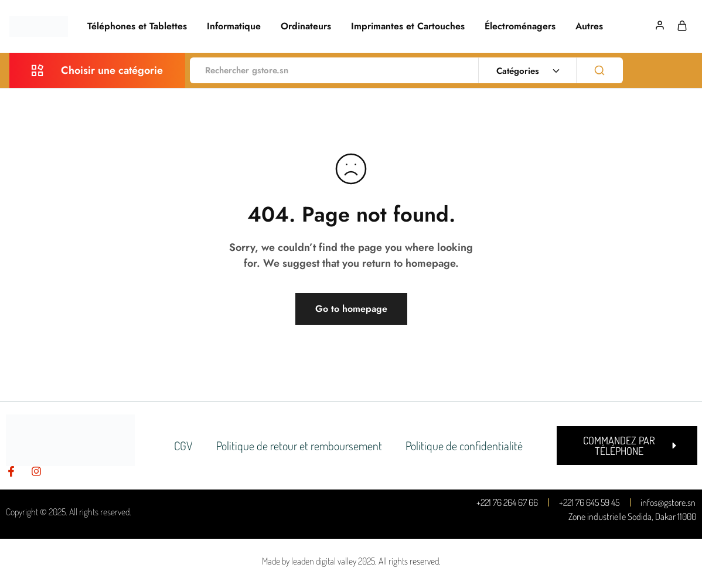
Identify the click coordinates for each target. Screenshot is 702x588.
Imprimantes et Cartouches (408, 26)
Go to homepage (351, 309)
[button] (627, 446)
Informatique (234, 26)
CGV (183, 446)
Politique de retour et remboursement (299, 446)
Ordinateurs (306, 26)
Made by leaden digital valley (309, 561)
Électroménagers (520, 26)
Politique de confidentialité (464, 446)
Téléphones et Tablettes (137, 26)
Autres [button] (589, 26)
